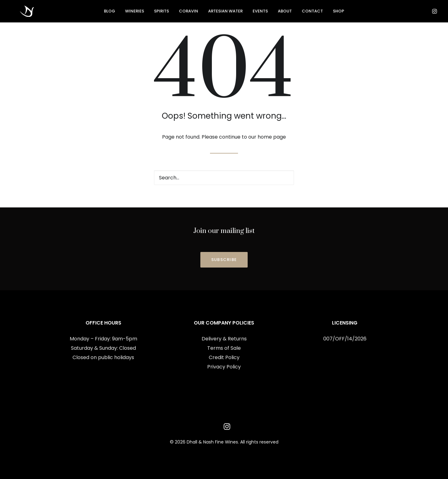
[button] (425, 15)
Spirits (161, 12)
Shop (338, 12)
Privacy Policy (224, 367)
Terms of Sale (224, 348)
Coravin (189, 12)
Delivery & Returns (224, 339)
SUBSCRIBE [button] (224, 260)
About (285, 12)
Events (260, 12)
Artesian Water (225, 12)
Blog (110, 12)
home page (272, 137)
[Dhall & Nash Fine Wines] (19, 12)
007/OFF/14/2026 (345, 339)
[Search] (224, 178)
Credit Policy (224, 357)
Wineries (135, 12)
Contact (312, 12)
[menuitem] (110, 12)
